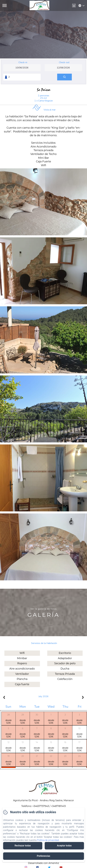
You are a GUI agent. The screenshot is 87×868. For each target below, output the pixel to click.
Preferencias (43, 856)
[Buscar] (64, 77)
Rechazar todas (23, 846)
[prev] (4, 698)
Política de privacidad (48, 840)
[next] (83, 698)
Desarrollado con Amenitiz (44, 863)
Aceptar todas (64, 846)
